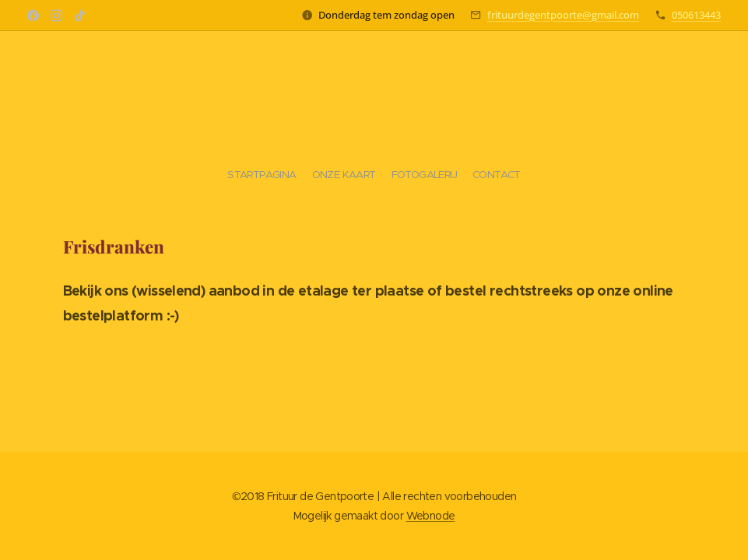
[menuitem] (355, 175)
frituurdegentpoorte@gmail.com (563, 15)
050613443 (696, 15)
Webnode (431, 516)
